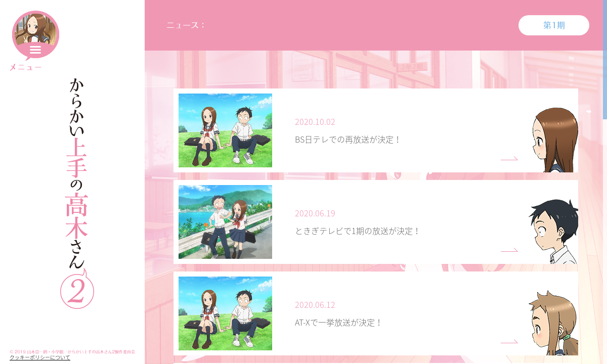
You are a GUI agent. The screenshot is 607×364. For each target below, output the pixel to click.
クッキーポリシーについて (40, 357)
